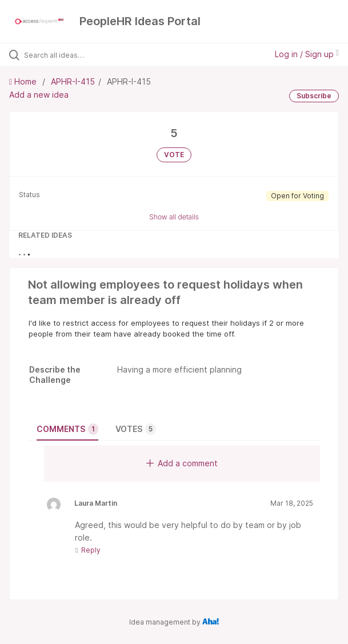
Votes (136, 429)
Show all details (174, 217)
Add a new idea (39, 95)
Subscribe (314, 96)
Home (24, 81)
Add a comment (182, 463)
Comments (67, 429)
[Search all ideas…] (89, 55)
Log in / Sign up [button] (307, 54)
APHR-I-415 (73, 81)
